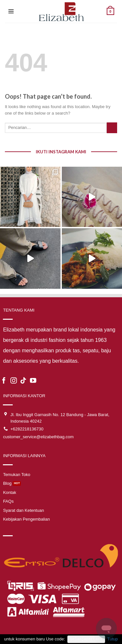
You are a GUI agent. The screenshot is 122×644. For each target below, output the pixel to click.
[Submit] (112, 128)
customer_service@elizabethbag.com (38, 437)
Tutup (112, 639)
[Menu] (11, 11)
